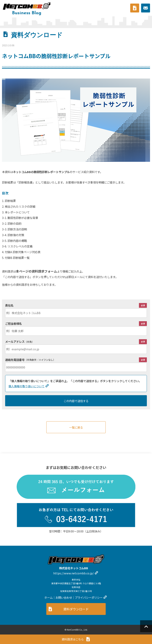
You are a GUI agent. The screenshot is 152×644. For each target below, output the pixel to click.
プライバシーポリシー (89, 597)
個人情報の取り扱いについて (27, 386)
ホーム (48, 597)
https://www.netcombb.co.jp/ (74, 573)
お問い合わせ (64, 597)
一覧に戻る (76, 427)
